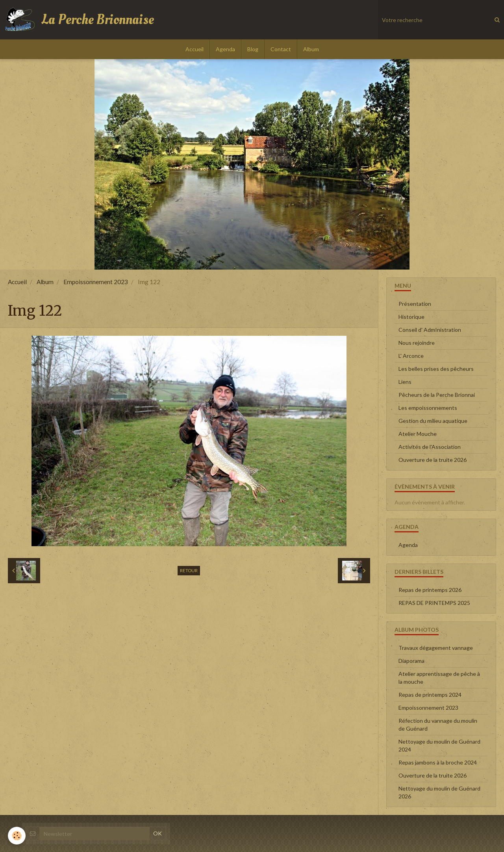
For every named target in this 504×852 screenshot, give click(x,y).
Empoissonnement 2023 (96, 282)
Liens (405, 382)
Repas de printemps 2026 (430, 590)
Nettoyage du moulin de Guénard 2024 (439, 745)
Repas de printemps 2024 (430, 695)
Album (311, 49)
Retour (189, 570)
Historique (411, 317)
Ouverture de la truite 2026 (433, 460)
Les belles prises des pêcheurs (436, 369)
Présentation (415, 304)
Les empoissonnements (428, 408)
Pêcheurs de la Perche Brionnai (437, 395)
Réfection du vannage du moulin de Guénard (438, 725)
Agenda (225, 49)
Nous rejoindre (417, 343)
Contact (281, 49)
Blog (253, 49)
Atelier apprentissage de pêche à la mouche (439, 678)
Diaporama (411, 661)
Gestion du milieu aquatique (433, 421)
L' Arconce (411, 356)
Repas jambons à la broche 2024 (438, 762)
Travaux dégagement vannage (436, 648)
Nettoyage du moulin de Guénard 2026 (439, 792)
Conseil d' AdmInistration (430, 330)
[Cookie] (17, 836)
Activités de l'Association (430, 447)
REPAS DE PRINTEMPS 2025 (434, 603)
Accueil (195, 49)
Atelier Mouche (418, 434)
